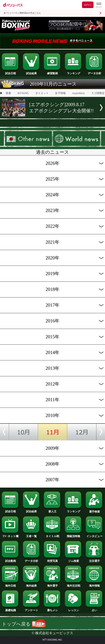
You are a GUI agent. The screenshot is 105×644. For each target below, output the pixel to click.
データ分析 (94, 72)
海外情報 (94, 584)
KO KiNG (23, 93)
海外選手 (52, 584)
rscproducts (78, 93)
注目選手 (94, 560)
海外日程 (10, 584)
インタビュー (94, 535)
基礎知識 (10, 609)
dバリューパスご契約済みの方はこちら (22, 13)
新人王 (52, 510)
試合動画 (10, 560)
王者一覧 (32, 535)
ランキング (73, 72)
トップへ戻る (24, 624)
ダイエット (42, 93)
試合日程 (10, 72)
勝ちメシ (52, 609)
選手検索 (94, 510)
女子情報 (60, 93)
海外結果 (32, 584)
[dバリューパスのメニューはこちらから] (99, 5)
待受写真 (52, 560)
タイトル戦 (52, 535)
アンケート (32, 609)
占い (94, 609)
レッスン (73, 609)
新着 (8, 93)
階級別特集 (73, 535)
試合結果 (32, 72)
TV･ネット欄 (10, 535)
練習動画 (52, 72)
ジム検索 (73, 560)
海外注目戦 (73, 584)
